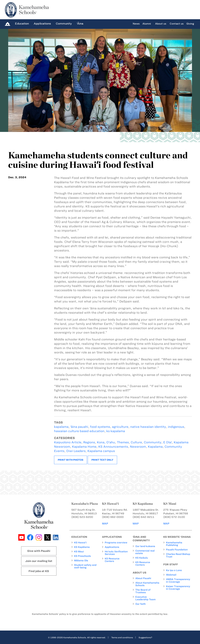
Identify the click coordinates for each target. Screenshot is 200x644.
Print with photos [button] (70, 460)
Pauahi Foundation (177, 550)
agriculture (120, 427)
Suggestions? (145, 637)
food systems (100, 427)
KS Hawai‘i (80, 543)
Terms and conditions (122, 637)
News (136, 24)
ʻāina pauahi (79, 427)
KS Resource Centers (112, 560)
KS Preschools (82, 556)
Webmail (171, 575)
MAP (105, 523)
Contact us (177, 24)
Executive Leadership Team (145, 598)
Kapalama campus (101, 451)
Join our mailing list (39, 561)
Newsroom (138, 447)
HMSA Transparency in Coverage (178, 581)
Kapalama (155, 447)
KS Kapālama (82, 547)
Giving (190, 24)
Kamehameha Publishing (174, 544)
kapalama (61, 427)
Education (22, 24)
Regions (89, 442)
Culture (136, 442)
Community (64, 24)
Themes (123, 442)
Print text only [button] (102, 460)
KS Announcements (113, 447)
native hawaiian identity (148, 427)
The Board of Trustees (143, 591)
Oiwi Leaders (76, 451)
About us (161, 24)
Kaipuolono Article (68, 442)
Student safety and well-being (85, 566)
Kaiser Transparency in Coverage (178, 588)
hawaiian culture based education (79, 431)
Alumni (147, 24)
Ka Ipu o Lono (174, 570)
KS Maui (79, 552)
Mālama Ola (81, 560)
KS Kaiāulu (142, 558)
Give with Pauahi (39, 551)
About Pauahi (143, 578)
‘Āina (80, 24)
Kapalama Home (84, 447)
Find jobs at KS (39, 571)
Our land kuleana (145, 546)
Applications (42, 24)
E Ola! (168, 442)
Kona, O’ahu (106, 442)
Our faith (140, 604)
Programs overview (116, 543)
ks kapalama (116, 431)
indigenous (176, 427)
